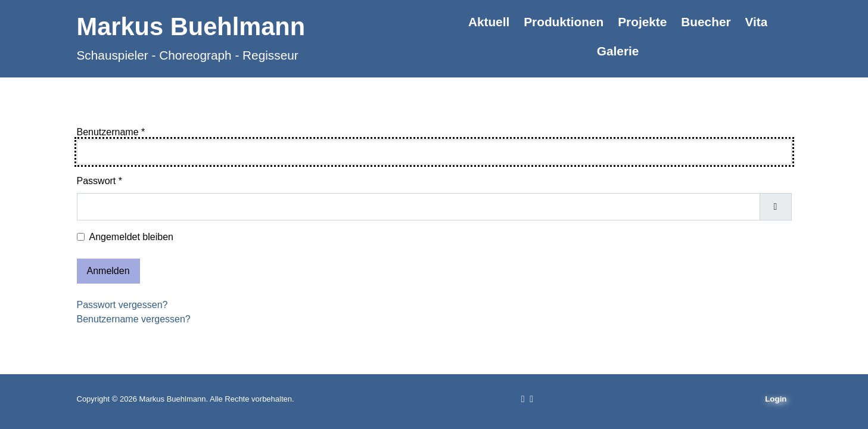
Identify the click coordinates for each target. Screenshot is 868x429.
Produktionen (564, 22)
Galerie (618, 51)
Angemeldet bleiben (131, 237)
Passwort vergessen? (122, 305)
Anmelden (108, 271)
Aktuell (489, 22)
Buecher (706, 22)
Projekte (642, 22)
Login (776, 399)
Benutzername (111, 132)
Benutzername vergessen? (134, 319)
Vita (757, 22)
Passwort (99, 181)
